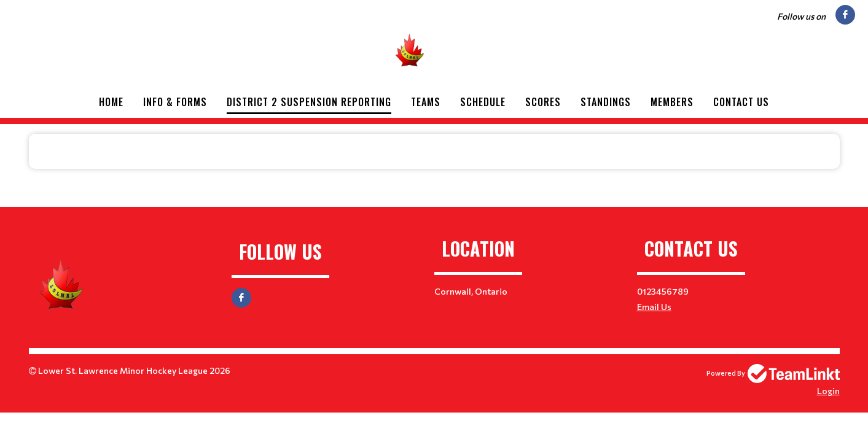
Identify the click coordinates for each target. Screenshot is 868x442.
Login (828, 391)
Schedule (483, 102)
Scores (543, 102)
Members (672, 102)
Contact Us (741, 102)
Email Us (654, 307)
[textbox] (434, 152)
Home (111, 102)
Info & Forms (175, 102)
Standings (606, 102)
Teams (426, 102)
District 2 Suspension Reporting (309, 102)
